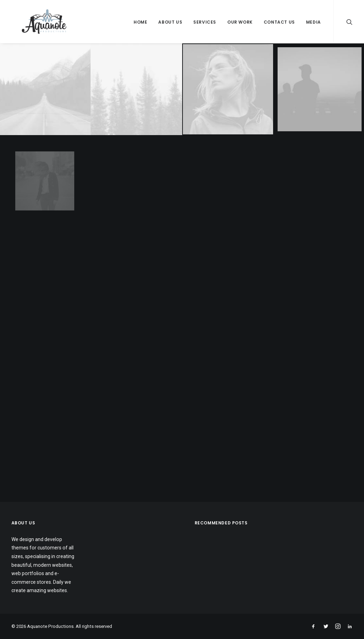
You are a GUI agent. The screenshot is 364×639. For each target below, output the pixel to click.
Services (205, 22)
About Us (170, 22)
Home (140, 22)
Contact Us (279, 22)
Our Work (240, 22)
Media (314, 22)
